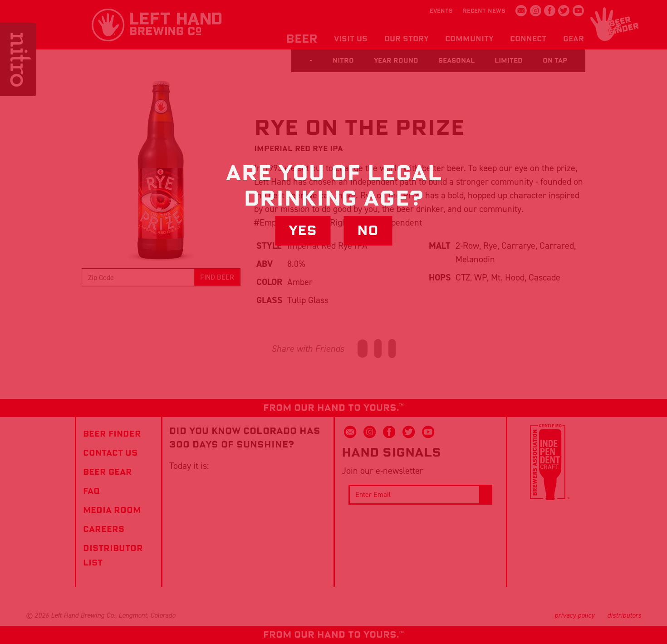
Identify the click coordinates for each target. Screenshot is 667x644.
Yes (303, 231)
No (368, 231)
